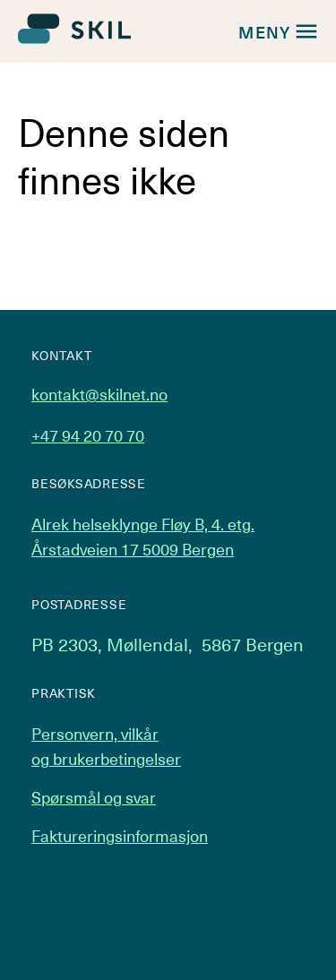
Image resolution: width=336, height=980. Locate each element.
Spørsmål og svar (94, 797)
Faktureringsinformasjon (120, 835)
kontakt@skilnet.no (99, 394)
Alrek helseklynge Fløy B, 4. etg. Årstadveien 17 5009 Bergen (143, 536)
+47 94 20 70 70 (88, 435)
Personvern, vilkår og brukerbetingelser (106, 746)
